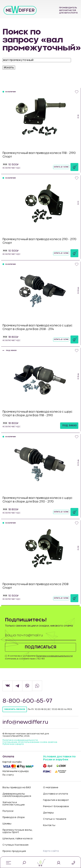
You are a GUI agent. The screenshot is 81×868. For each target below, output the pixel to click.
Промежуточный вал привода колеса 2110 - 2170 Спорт (39, 241)
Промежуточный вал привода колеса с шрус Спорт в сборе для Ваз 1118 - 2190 (37, 414)
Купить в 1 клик (61, 167)
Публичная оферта (13, 744)
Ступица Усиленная (15, 845)
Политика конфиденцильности (20, 740)
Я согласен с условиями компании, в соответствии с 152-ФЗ (39, 657)
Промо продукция (14, 851)
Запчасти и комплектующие (14, 804)
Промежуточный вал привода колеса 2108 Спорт (35, 586)
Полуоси (8, 811)
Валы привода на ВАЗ (17, 788)
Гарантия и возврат (56, 800)
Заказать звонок (15, 709)
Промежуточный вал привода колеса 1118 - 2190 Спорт (39, 155)
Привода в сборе (14, 817)
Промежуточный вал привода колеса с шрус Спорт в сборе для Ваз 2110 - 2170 (37, 500)
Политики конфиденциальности (54, 656)
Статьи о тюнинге (55, 819)
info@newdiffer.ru (25, 722)
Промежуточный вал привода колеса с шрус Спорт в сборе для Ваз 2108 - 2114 (37, 327)
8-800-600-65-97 (27, 701)
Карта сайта (51, 851)
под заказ (69, 426)
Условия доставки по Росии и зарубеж (59, 758)
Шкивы (7, 824)
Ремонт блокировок (56, 806)
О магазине (51, 788)
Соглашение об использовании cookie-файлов (30, 742)
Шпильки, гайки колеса (17, 839)
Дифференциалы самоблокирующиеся (17, 795)
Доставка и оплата (56, 794)
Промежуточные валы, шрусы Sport (17, 831)
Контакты (49, 825)
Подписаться (40, 647)
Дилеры (48, 813)
